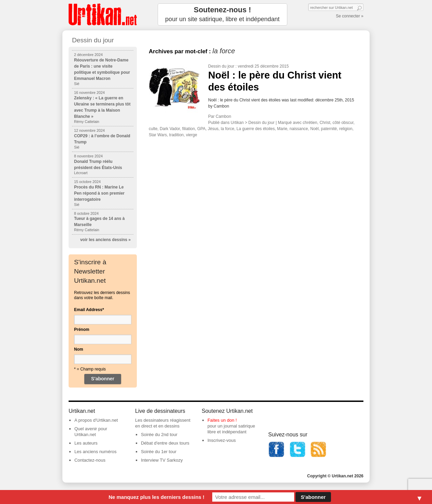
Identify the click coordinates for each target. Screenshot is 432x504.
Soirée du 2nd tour (159, 435)
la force (227, 129)
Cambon (223, 116)
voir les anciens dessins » (105, 240)
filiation (189, 129)
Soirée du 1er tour (159, 452)
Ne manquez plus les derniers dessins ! (156, 497)
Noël (314, 129)
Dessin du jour (221, 66)
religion (346, 129)
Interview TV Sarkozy (162, 460)
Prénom (82, 330)
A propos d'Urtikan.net (96, 420)
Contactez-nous (90, 460)
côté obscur (343, 123)
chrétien (310, 123)
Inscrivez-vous (222, 440)
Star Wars (158, 135)
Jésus (213, 129)
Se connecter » (350, 16)
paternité (329, 129)
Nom (79, 349)
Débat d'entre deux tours (165, 443)
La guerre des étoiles (256, 129)
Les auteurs (86, 443)
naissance (299, 129)
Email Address (89, 310)
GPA (201, 129)
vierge (192, 135)
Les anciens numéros (96, 452)
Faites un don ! (222, 420)
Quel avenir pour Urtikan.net (91, 432)
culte (153, 129)
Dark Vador (170, 129)
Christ (325, 123)
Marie (282, 129)
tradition (177, 135)
